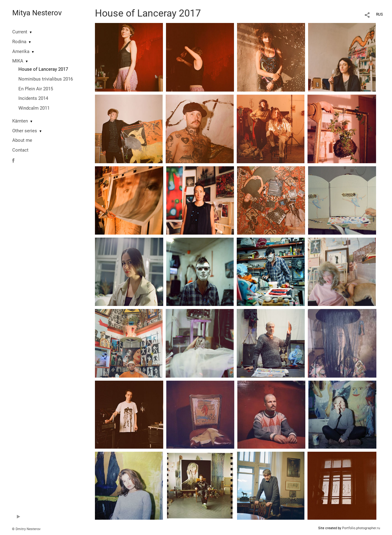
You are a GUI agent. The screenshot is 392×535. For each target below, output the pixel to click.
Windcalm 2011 (34, 108)
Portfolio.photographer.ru (361, 528)
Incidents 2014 (33, 98)
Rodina (19, 42)
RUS (379, 14)
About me (22, 140)
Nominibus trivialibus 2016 (46, 79)
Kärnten (20, 121)
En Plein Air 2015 (36, 89)
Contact (20, 150)
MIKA (18, 61)
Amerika (21, 51)
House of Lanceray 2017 (43, 69)
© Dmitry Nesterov (26, 529)
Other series (25, 131)
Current (20, 32)
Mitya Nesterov (37, 13)
